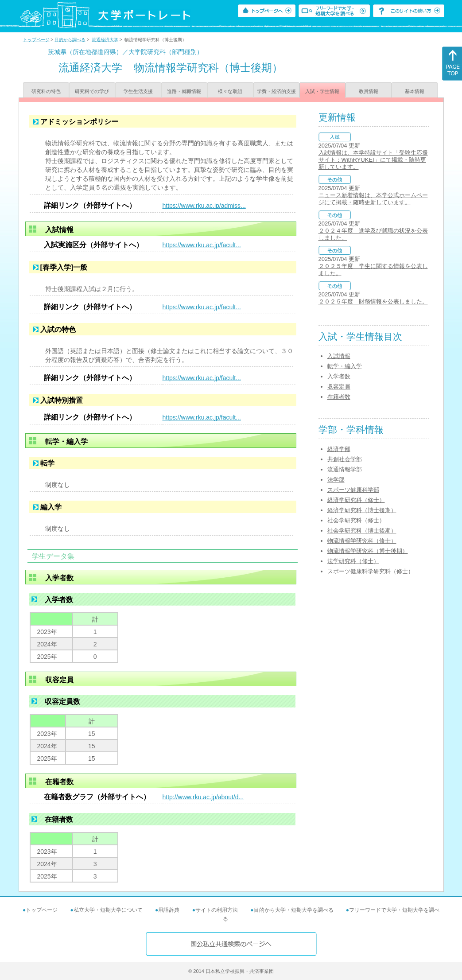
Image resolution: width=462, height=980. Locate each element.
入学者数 (339, 376)
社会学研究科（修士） (356, 520)
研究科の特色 (46, 91)
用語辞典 (169, 910)
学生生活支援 (138, 91)
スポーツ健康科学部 (353, 490)
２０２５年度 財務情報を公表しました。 (373, 301)
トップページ (36, 40)
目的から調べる (70, 40)
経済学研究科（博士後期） (362, 510)
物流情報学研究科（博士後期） (368, 551)
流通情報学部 (345, 469)
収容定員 (339, 387)
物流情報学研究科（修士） (362, 541)
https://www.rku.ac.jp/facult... (202, 245)
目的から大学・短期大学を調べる (294, 910)
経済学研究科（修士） (356, 500)
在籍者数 (339, 397)
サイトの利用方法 (217, 910)
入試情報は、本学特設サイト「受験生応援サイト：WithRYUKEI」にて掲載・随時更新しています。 (373, 160)
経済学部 (339, 449)
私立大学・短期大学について (108, 910)
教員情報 (369, 91)
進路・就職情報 (184, 91)
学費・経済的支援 (276, 91)
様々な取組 (230, 91)
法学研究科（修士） (353, 561)
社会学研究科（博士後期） (362, 531)
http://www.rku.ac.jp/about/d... (203, 797)
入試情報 (339, 356)
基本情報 (415, 91)
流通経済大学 (105, 40)
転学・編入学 (345, 366)
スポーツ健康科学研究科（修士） (371, 571)
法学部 (336, 480)
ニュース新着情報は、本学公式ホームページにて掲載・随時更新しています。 (373, 199)
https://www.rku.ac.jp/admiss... (204, 206)
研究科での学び (92, 91)
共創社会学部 (345, 459)
